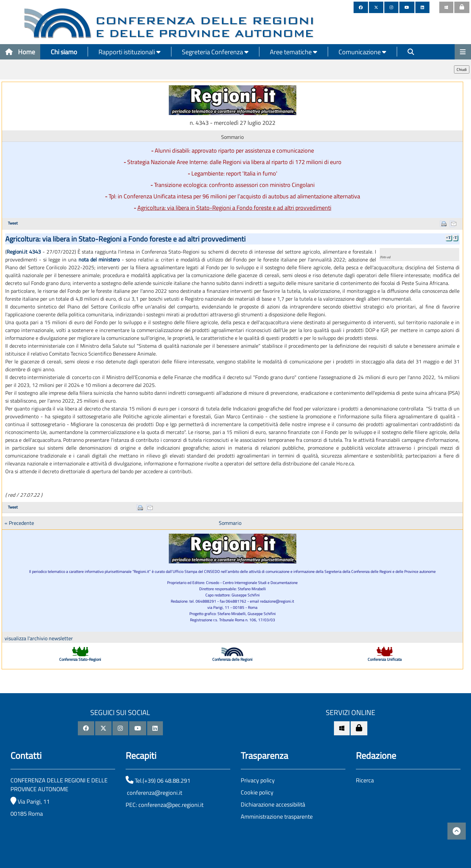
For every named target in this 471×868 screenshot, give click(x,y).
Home (20, 52)
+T (448, 238)
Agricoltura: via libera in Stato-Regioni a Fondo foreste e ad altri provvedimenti (234, 208)
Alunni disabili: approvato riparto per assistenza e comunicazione (234, 150)
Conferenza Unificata (385, 659)
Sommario (230, 523)
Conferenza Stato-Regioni (80, 659)
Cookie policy (257, 792)
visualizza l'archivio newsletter (39, 638)
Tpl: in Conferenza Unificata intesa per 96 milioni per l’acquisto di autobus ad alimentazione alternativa (234, 196)
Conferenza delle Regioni (232, 659)
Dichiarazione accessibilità (273, 804)
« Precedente (19, 523)
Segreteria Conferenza (215, 52)
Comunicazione (362, 52)
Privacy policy (258, 780)
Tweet (13, 223)
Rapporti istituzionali (130, 52)
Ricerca (365, 780)
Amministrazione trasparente (277, 817)
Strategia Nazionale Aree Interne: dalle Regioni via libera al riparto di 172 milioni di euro (234, 162)
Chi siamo (64, 52)
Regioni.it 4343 (24, 252)
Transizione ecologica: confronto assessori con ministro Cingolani (234, 185)
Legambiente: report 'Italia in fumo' (234, 173)
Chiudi (462, 69)
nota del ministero (99, 259)
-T (455, 238)
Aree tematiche (294, 52)
